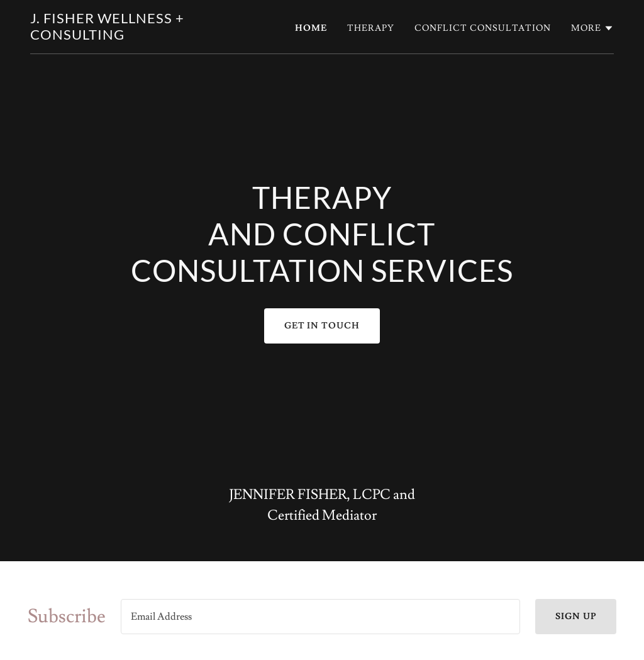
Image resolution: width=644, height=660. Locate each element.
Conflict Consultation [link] (483, 28)
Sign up (576, 617)
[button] (592, 28)
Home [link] (311, 28)
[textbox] (320, 617)
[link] (132, 36)
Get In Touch (322, 326)
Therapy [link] (371, 28)
